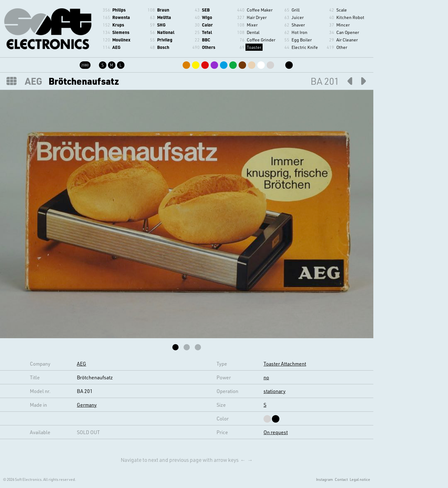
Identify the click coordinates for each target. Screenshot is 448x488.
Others (209, 47)
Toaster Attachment (285, 364)
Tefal (207, 32)
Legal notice (360, 479)
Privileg (165, 40)
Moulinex (121, 40)
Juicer (298, 17)
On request (276, 432)
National (166, 32)
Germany (87, 405)
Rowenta (121, 17)
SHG (161, 25)
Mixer (252, 25)
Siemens (121, 32)
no (266, 377)
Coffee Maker (260, 10)
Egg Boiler (302, 40)
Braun (163, 10)
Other (342, 47)
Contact (341, 479)
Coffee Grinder (261, 40)
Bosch (163, 47)
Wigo (207, 17)
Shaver (298, 25)
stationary (275, 391)
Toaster (254, 47)
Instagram (324, 479)
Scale (342, 10)
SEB (206, 10)
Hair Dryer (257, 17)
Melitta (164, 17)
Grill (296, 10)
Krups (118, 25)
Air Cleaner (347, 40)
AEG (116, 47)
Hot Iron (299, 32)
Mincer (343, 25)
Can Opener (348, 32)
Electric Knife (305, 47)
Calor (207, 25)
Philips (119, 10)
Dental (253, 32)
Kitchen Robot (350, 17)
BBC (206, 40)
